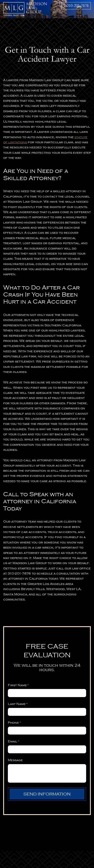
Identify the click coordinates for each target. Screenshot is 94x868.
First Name (18, 685)
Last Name (18, 704)
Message (15, 760)
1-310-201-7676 (76, 6)
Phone (14, 723)
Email (14, 741)
